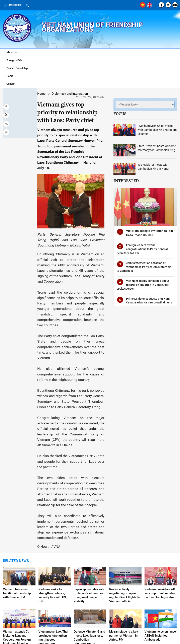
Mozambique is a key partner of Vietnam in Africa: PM (124, 578)
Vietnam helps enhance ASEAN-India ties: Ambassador (160, 578)
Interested (121, 181)
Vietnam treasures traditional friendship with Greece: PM (17, 536)
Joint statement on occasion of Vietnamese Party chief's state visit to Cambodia (141, 266)
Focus (115, 114)
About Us (12, 52)
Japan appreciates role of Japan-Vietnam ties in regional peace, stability (89, 538)
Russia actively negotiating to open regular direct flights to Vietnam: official (125, 538)
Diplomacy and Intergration (44, 94)
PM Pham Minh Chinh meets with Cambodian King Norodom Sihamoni (153, 130)
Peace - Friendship (17, 68)
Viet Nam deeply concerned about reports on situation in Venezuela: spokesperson (138, 284)
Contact (11, 84)
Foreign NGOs (14, 60)
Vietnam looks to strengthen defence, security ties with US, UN (53, 538)
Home (10, 76)
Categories (13, 5)
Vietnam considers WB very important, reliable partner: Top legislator (160, 536)
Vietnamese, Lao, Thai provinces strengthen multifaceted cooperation (53, 580)
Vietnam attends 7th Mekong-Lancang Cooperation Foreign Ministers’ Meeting (17, 580)
